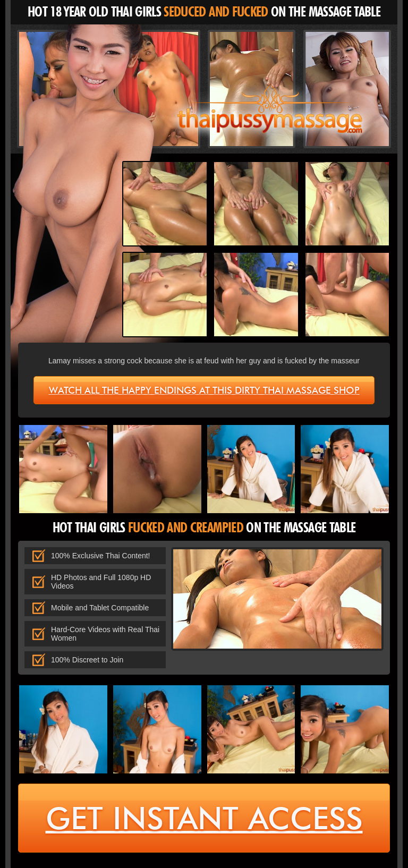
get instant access (204, 818)
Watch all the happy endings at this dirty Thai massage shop (204, 390)
